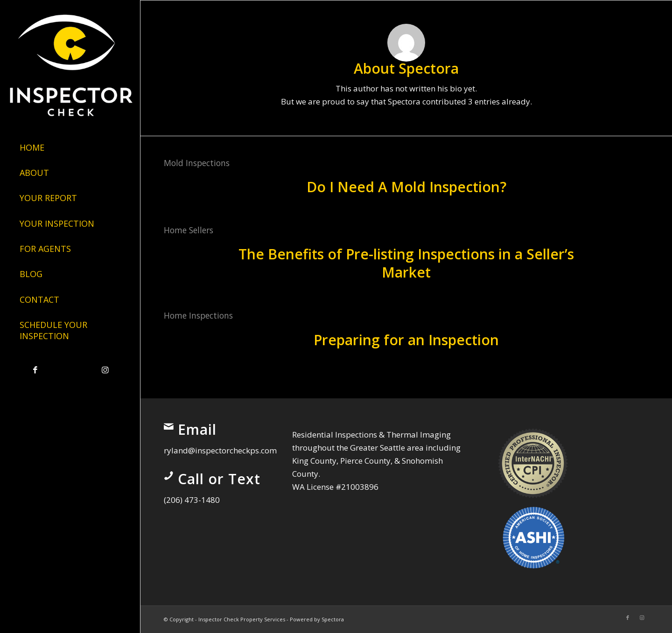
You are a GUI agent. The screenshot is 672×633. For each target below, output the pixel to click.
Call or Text (219, 479)
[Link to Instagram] (105, 370)
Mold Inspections (197, 163)
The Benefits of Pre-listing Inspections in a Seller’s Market (406, 263)
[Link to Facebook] (35, 370)
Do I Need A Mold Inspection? (406, 187)
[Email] (168, 426)
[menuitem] (70, 148)
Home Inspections (198, 315)
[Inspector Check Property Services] (70, 63)
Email (197, 429)
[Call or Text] (168, 476)
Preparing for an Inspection (406, 340)
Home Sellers (189, 230)
